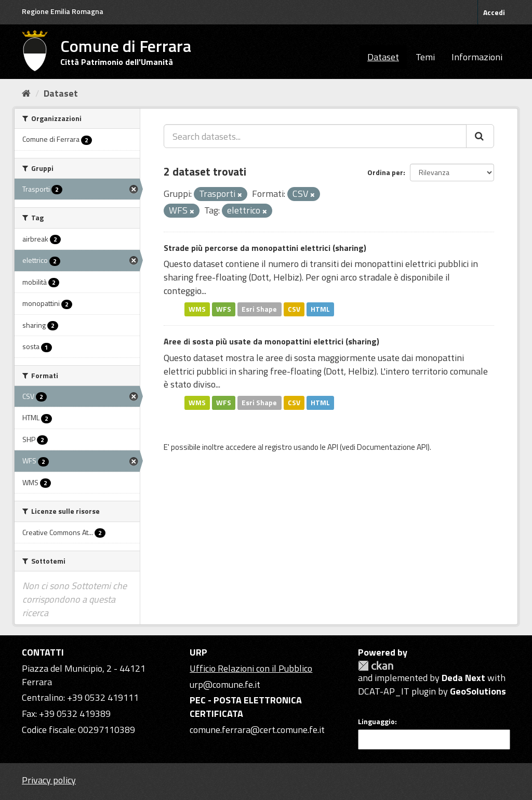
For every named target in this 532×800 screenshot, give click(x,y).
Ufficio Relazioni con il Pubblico (251, 668)
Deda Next (463, 678)
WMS (197, 309)
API (333, 447)
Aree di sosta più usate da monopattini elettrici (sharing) (271, 341)
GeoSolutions (478, 691)
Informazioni (477, 57)
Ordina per (385, 172)
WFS (224, 309)
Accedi (494, 12)
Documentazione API (392, 447)
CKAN (376, 666)
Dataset (383, 57)
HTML (320, 309)
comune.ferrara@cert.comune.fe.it (257, 730)
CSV (294, 309)
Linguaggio (376, 722)
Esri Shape (259, 309)
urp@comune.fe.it (225, 684)
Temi (425, 57)
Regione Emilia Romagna (63, 11)
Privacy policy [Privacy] (49, 780)
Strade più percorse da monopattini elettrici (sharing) (265, 248)
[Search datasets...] (315, 136)
